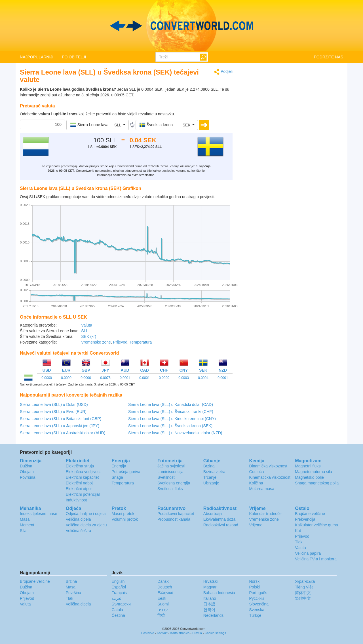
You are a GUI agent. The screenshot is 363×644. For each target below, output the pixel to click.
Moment (27, 525)
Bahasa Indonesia (219, 593)
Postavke (148, 633)
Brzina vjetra (214, 472)
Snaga (117, 477)
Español (119, 587)
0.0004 (203, 378)
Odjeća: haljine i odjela (86, 514)
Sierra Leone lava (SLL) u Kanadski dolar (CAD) (171, 404)
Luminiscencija (170, 472)
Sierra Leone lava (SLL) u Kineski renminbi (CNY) (172, 419)
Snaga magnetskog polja (317, 483)
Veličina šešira (79, 531)
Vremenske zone (96, 342)
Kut (298, 531)
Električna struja (80, 466)
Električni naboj (79, 483)
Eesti (162, 598)
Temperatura (141, 342)
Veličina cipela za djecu (86, 525)
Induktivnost (76, 500)
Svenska (257, 610)
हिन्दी (161, 615)
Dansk (163, 581)
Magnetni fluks (308, 466)
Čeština (118, 615)
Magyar (210, 587)
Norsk (254, 581)
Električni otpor (79, 489)
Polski (254, 587)
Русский (256, 598)
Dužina (26, 466)
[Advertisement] (292, 108)
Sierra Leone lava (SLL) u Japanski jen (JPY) (60, 426)
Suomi (163, 604)
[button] (98, 125)
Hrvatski (211, 581)
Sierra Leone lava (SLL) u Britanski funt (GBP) (61, 419)
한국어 (209, 610)
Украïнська (305, 581)
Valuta (87, 325)
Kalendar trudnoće (265, 514)
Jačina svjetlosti (171, 466)
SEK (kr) (89, 336)
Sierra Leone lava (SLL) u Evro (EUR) (53, 412)
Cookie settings (215, 633)
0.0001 (125, 378)
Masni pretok (123, 514)
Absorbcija (213, 514)
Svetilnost (166, 477)
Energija (119, 466)
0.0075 (105, 378)
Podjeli (223, 72)
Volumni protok (125, 519)
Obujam (27, 472)
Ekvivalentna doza (220, 519)
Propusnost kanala (174, 519)
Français (119, 593)
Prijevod (120, 342)
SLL (85, 331)
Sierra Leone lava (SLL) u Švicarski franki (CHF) (171, 412)
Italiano (210, 598)
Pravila (197, 633)
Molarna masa (262, 489)
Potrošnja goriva (126, 472)
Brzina (209, 466)
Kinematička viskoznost (270, 477)
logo (181, 26)
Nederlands (214, 615)
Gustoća (256, 472)
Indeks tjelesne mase (39, 514)
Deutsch (165, 587)
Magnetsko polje (309, 477)
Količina (256, 483)
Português (258, 593)
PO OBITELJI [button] (74, 57)
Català (117, 610)
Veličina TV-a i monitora (316, 559)
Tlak (299, 542)
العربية (117, 598)
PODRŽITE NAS (329, 57)
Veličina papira (308, 553)
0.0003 (184, 378)
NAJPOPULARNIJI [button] (37, 57)
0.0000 (47, 378)
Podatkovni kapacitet (176, 514)
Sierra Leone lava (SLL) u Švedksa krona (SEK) (170, 426)
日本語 (209, 604)
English (118, 581)
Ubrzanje (211, 483)
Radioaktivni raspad (221, 525)
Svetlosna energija (174, 483)
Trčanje (210, 477)
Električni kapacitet (82, 477)
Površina (28, 477)
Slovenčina (259, 604)
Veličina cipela (78, 519)
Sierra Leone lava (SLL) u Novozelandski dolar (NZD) (175, 433)
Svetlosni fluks (170, 489)
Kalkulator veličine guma (316, 525)
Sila (23, 531)
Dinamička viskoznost (268, 466)
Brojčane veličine (310, 514)
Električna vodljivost (83, 472)
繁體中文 (303, 598)
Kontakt (162, 633)
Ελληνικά (165, 593)
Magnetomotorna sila (314, 472)
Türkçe (255, 615)
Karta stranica (180, 633)
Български (121, 604)
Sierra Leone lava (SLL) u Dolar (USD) (54, 404)
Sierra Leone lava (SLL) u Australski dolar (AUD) (63, 433)
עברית (163, 610)
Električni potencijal (83, 494)
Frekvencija (305, 519)
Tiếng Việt (304, 587)
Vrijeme (256, 525)
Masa (25, 519)
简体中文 (303, 593)
